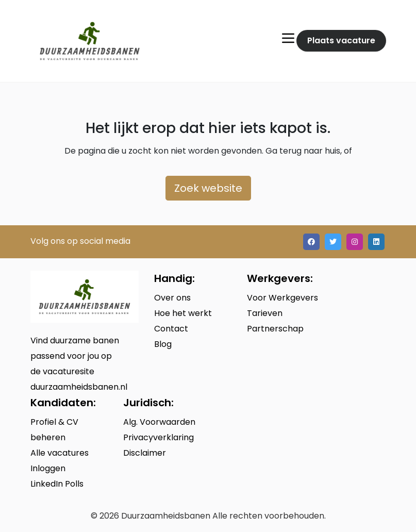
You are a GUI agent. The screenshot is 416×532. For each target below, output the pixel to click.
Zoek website (208, 188)
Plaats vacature (341, 40)
